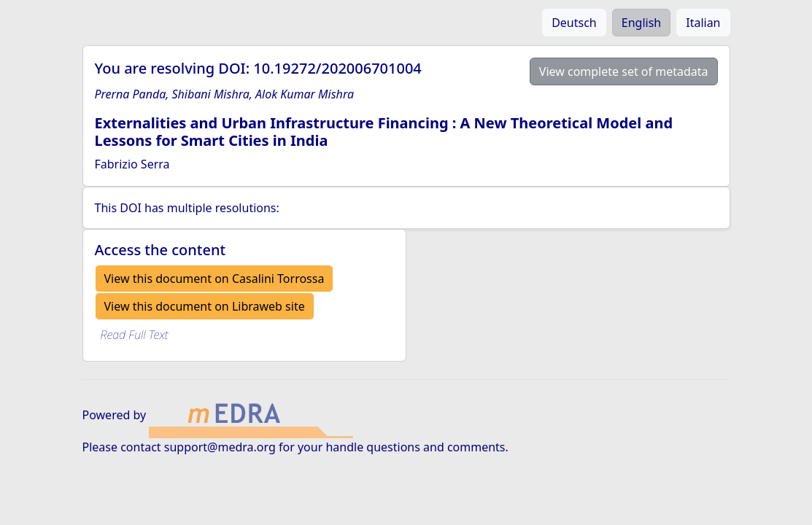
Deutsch (574, 23)
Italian (703, 23)
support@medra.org (220, 447)
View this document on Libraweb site (205, 306)
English (641, 23)
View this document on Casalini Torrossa (214, 279)
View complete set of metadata (624, 71)
